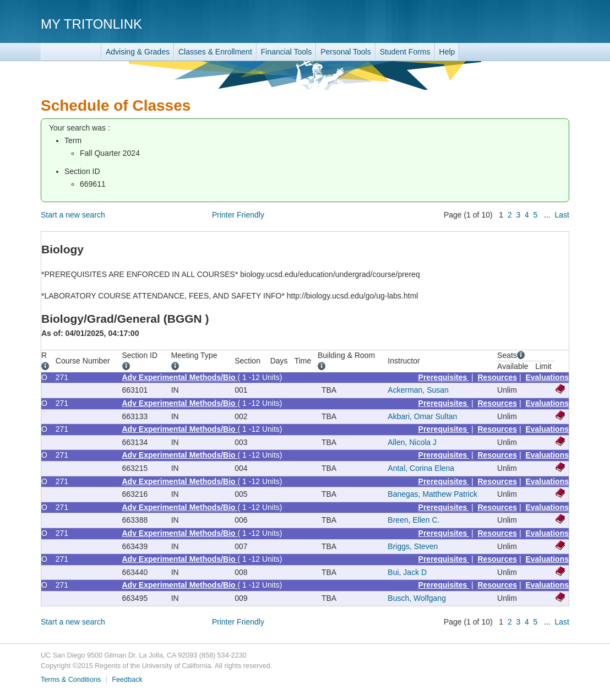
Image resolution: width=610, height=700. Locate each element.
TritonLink (71, 52)
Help (447, 52)
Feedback (127, 680)
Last (562, 215)
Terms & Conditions (71, 680)
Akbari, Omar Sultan (422, 416)
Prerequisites (444, 377)
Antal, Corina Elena (421, 468)
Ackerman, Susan (418, 390)
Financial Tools (286, 52)
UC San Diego (506, 23)
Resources (498, 377)
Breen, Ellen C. (413, 520)
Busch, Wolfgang (417, 598)
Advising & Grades (138, 52)
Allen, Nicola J (412, 442)
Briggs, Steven (413, 546)
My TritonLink (91, 24)
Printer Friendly (238, 215)
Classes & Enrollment (215, 52)
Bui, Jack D (407, 572)
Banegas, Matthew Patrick (432, 494)
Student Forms (405, 52)
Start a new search (73, 215)
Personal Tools (346, 52)
